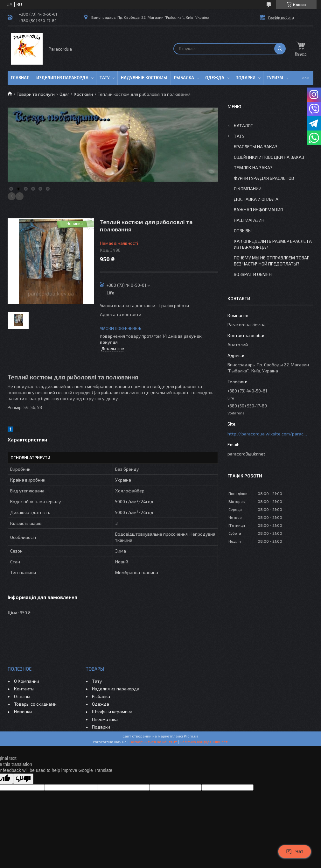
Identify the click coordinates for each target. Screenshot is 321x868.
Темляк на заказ (253, 168)
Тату (105, 78)
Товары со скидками (35, 704)
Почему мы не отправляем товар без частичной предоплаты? (272, 261)
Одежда (215, 78)
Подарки (245, 78)
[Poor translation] (23, 779)
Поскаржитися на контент (153, 742)
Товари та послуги (36, 94)
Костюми (83, 94)
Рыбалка (184, 78)
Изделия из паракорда (62, 78)
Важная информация (258, 210)
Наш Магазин (249, 220)
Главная (20, 78)
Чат (295, 851)
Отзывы (243, 231)
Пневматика (105, 719)
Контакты (24, 689)
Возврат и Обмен (253, 274)
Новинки (23, 712)
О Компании (248, 189)
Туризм (275, 78)
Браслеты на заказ (256, 147)
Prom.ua (191, 736)
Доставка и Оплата (256, 199)
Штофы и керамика (112, 712)
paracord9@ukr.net (246, 454)
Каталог (243, 126)
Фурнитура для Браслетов (264, 178)
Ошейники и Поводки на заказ (269, 157)
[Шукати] (280, 49)
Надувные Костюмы (144, 78)
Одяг (64, 94)
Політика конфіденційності (204, 742)
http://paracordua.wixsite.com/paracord (267, 434)
